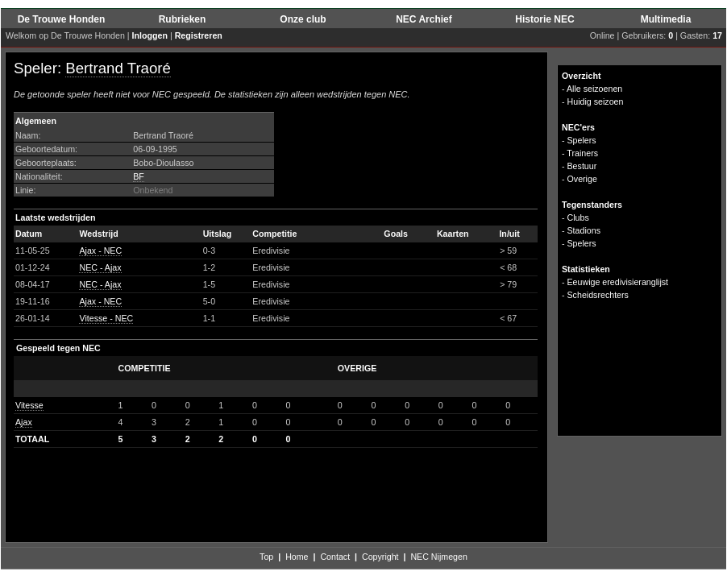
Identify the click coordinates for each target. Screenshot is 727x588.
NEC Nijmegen (438, 557)
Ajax (24, 422)
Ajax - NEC (100, 251)
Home (297, 557)
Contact (335, 557)
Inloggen (150, 35)
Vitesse (29, 405)
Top (266, 557)
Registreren (199, 35)
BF (139, 176)
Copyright (380, 557)
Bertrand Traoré (118, 68)
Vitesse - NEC (106, 318)
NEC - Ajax (100, 267)
